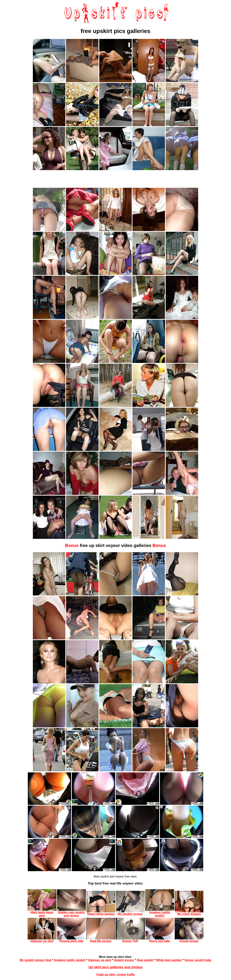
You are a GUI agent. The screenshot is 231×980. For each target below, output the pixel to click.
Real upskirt (145, 960)
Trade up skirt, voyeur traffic (115, 975)
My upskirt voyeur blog (35, 960)
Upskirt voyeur (124, 960)
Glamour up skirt (100, 960)
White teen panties (169, 960)
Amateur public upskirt (70, 960)
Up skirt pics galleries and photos (115, 967)
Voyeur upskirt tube (198, 960)
